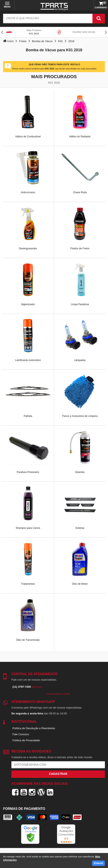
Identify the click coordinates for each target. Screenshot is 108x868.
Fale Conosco (21, 734)
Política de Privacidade (26, 740)
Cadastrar (58, 774)
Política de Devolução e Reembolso (34, 728)
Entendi (98, 863)
